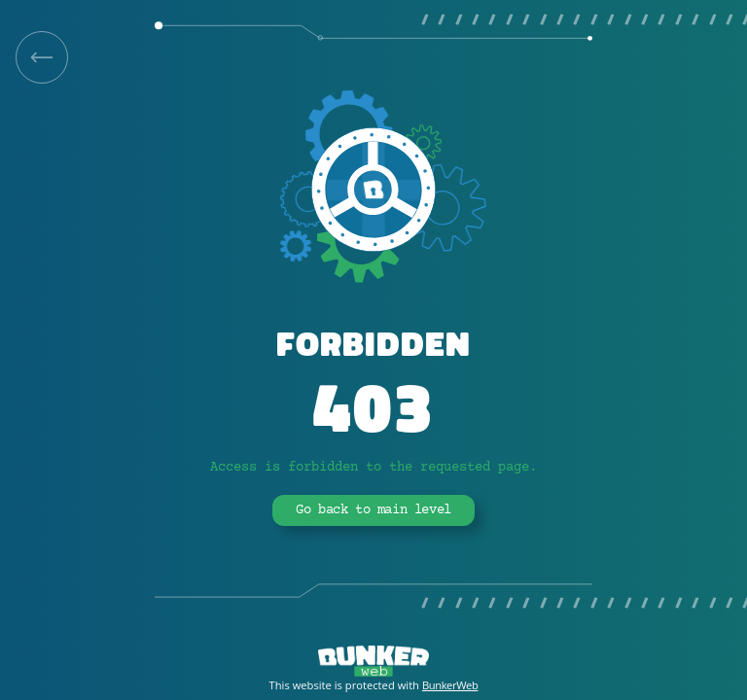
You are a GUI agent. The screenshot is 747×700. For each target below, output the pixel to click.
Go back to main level (373, 510)
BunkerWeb (450, 685)
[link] (42, 57)
